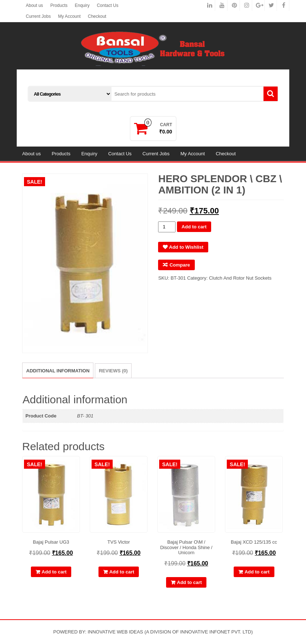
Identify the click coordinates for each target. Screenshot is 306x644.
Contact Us (107, 5)
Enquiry (82, 5)
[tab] (58, 370)
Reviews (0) (113, 371)
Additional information (58, 371)
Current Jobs (38, 16)
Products (59, 5)
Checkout (97, 16)
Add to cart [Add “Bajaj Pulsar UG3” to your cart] (54, 572)
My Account (69, 16)
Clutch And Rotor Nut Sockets (240, 278)
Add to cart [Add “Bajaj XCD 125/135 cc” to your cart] (257, 572)
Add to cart (194, 227)
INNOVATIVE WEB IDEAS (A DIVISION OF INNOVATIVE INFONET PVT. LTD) (170, 632)
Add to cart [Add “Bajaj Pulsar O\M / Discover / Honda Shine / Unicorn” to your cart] (190, 582)
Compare (180, 265)
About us (34, 5)
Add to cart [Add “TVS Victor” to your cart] (122, 572)
